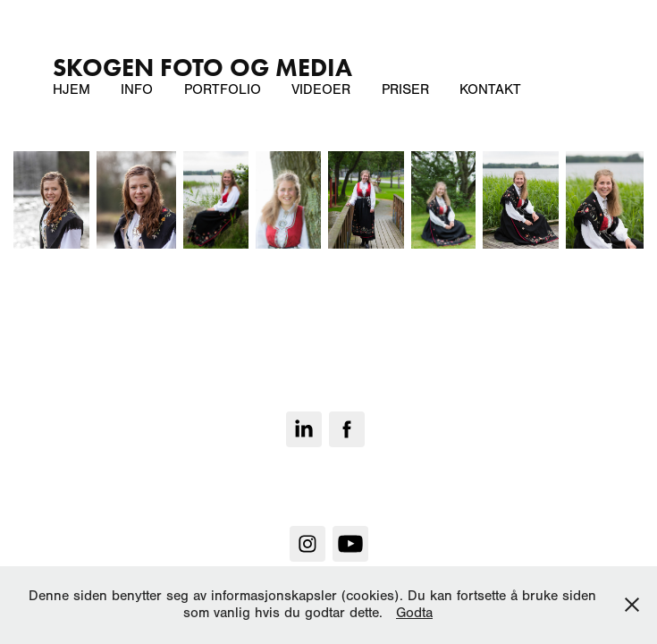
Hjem (72, 89)
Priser (405, 89)
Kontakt (490, 89)
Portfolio (223, 89)
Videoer (321, 89)
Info (137, 89)
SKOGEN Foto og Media (202, 67)
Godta (414, 613)
